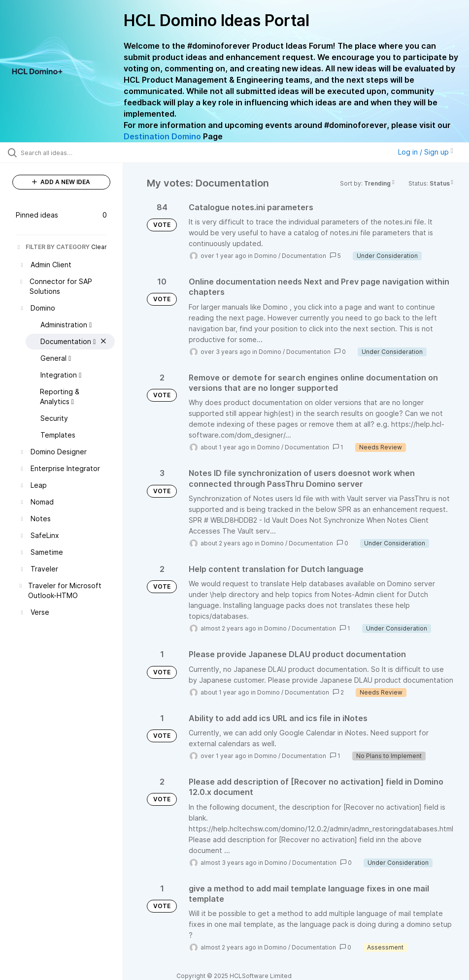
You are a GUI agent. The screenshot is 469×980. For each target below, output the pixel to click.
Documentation (304, 256)
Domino (266, 256)
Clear (99, 247)
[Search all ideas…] (67, 153)
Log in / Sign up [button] (426, 152)
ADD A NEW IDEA (61, 182)
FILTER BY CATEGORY (53, 247)
